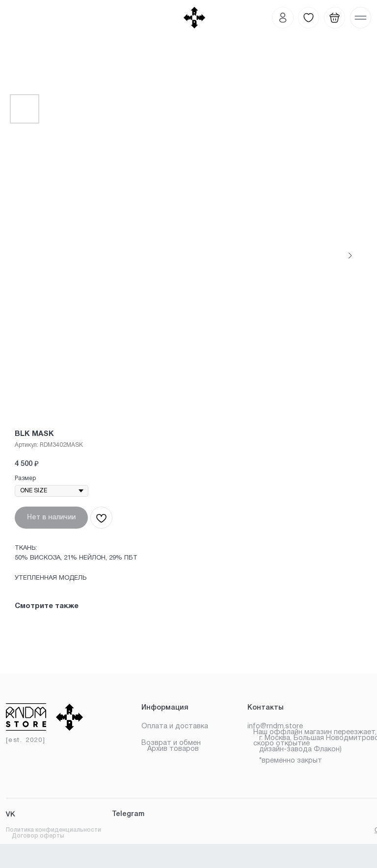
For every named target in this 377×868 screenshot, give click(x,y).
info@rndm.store (275, 727)
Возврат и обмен (171, 743)
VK (11, 815)
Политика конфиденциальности (54, 830)
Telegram (128, 814)
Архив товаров (173, 749)
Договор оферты (38, 836)
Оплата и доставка (175, 727)
